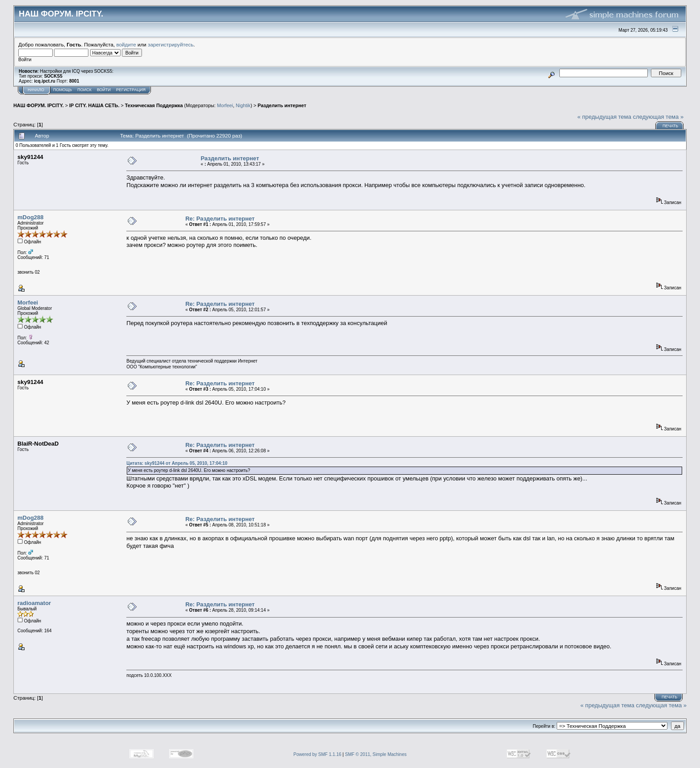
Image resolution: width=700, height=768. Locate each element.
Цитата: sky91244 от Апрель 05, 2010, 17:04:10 (177, 463)
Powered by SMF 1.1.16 (317, 754)
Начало (36, 90)
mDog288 (31, 217)
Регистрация (131, 90)
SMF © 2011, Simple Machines (376, 754)
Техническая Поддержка (154, 105)
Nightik (243, 105)
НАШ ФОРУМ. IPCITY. (39, 105)
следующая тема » (658, 117)
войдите (126, 44)
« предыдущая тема (604, 117)
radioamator (34, 603)
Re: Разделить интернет (220, 219)
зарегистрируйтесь (171, 44)
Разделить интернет (282, 105)
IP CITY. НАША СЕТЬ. (94, 105)
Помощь (62, 90)
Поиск (84, 90)
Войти (104, 90)
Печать (670, 126)
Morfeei (225, 105)
